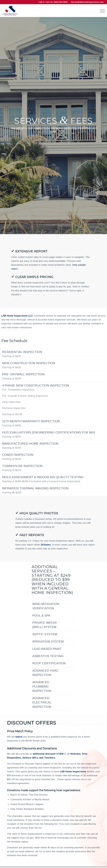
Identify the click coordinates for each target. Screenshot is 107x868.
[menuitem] (101, 11)
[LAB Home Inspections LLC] (10, 11)
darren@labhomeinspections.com (87, 2)
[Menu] (101, 11)
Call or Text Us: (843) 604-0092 (53, 2)
